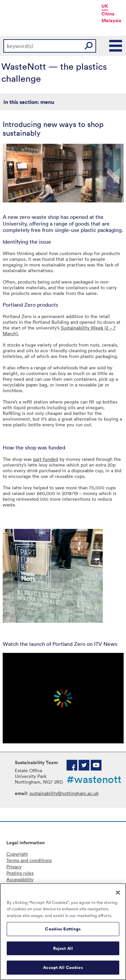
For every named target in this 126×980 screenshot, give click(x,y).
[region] (63, 932)
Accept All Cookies (63, 967)
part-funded (46, 459)
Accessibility (20, 879)
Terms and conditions (29, 860)
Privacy (14, 867)
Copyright (17, 854)
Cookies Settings (63, 929)
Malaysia (111, 20)
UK (105, 6)
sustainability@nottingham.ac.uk (64, 793)
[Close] (118, 893)
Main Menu (116, 46)
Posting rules (20, 873)
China (108, 14)
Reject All (63, 948)
